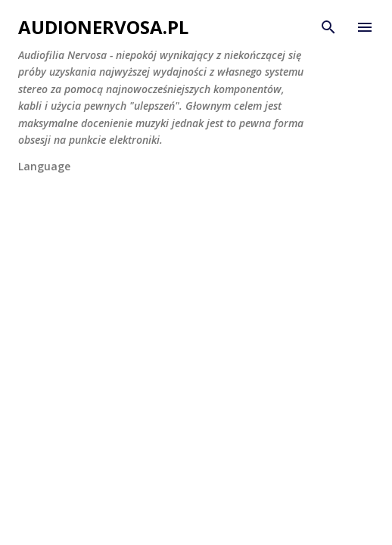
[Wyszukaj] (328, 27)
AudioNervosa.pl (103, 27)
